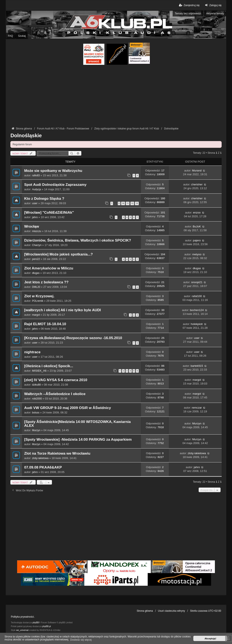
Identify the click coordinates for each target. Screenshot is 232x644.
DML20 (36, 287)
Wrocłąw (31, 226)
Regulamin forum (22, 144)
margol (36, 315)
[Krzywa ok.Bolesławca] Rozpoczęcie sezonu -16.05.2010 (73, 338)
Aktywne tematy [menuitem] (215, 14)
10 (123, 203)
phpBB (36, 623)
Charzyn (37, 245)
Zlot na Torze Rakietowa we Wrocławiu (57, 453)
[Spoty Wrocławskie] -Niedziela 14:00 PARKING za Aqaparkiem (78, 440)
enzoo (197, 213)
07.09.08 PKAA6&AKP (43, 467)
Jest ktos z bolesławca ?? (46, 282)
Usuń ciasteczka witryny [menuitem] (172, 611)
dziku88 (36, 385)
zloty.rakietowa (40, 458)
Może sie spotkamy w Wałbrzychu (53, 171)
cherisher (197, 184)
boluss (36, 413)
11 (128, 203)
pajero (197, 240)
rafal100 (197, 296)
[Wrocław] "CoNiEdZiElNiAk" (49, 213)
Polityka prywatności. (23, 617)
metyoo (197, 254)
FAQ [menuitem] (10, 36)
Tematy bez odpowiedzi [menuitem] (188, 14)
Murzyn (36, 430)
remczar (197, 408)
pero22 (36, 259)
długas (36, 273)
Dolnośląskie (26, 135)
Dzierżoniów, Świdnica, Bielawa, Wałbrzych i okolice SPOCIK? (78, 240)
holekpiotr (197, 324)
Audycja (37, 189)
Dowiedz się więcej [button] (81, 640)
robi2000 (37, 399)
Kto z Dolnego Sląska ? (44, 199)
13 (137, 203)
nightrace (32, 352)
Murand (197, 171)
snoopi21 (197, 282)
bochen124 (197, 310)
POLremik (38, 301)
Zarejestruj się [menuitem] (189, 5)
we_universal (22, 630)
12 (132, 203)
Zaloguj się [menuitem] (213, 5)
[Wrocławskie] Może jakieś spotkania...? (58, 254)
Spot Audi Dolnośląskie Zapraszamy (55, 185)
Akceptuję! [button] (210, 639)
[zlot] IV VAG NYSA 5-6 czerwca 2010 (56, 380)
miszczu (37, 231)
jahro (35, 217)
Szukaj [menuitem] (22, 36)
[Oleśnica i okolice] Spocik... (49, 366)
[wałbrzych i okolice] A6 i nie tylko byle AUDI (62, 310)
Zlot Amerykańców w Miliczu (49, 268)
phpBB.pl (47, 626)
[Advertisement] (116, 96)
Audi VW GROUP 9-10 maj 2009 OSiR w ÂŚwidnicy (68, 408)
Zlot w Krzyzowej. (39, 296)
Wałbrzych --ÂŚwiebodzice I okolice (55, 394)
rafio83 (36, 175)
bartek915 (197, 366)
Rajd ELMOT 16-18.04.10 (45, 324)
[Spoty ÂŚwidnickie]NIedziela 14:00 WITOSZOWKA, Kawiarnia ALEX (77, 424)
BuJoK (197, 226)
